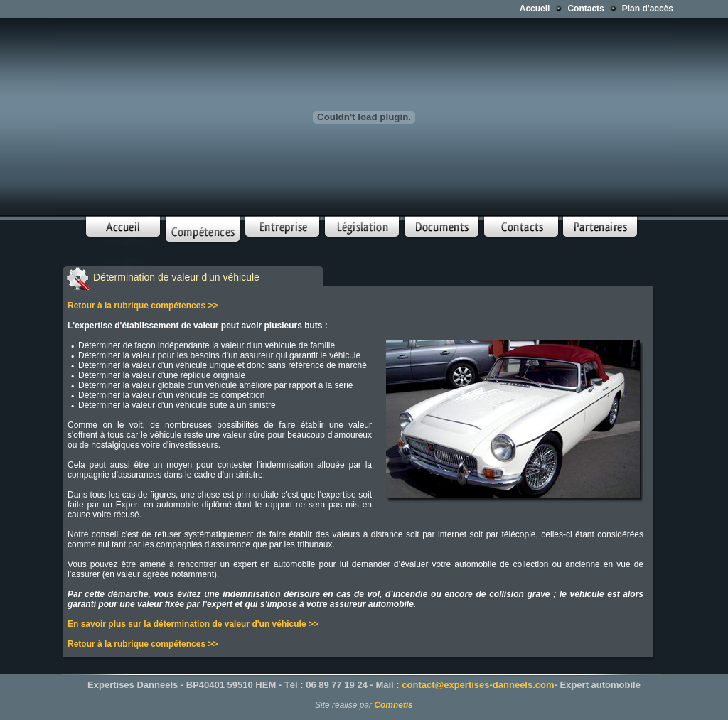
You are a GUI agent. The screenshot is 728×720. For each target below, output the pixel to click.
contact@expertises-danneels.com (478, 685)
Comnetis (394, 705)
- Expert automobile (598, 685)
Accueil (535, 9)
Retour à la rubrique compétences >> (143, 306)
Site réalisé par (344, 705)
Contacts (585, 9)
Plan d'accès (648, 9)
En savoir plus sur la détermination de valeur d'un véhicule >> (193, 624)
